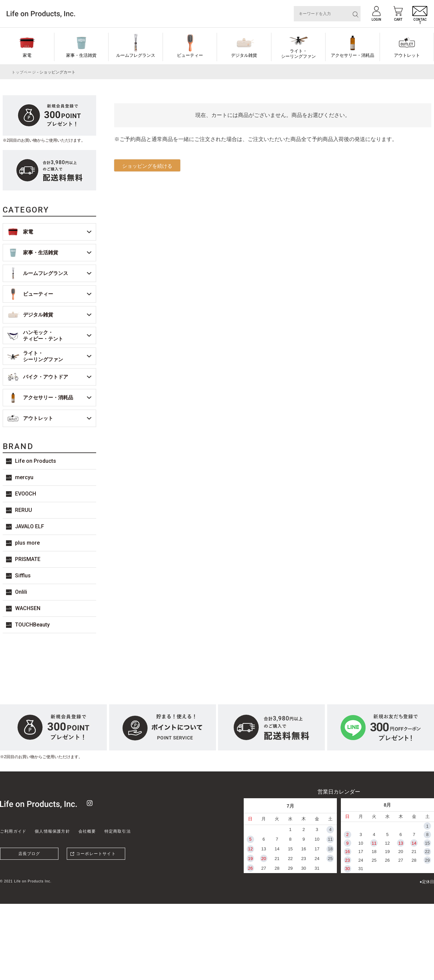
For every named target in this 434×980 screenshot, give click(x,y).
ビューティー (190, 55)
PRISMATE (28, 559)
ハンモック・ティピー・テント (43, 336)
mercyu (24, 477)
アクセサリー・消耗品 (353, 55)
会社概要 (87, 831)
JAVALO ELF (30, 526)
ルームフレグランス (136, 55)
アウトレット (407, 55)
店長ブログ (29, 854)
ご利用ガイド (13, 831)
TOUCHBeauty (32, 625)
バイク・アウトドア (46, 377)
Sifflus (23, 576)
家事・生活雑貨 (81, 55)
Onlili (21, 592)
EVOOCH (26, 494)
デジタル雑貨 (244, 55)
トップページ (24, 72)
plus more (27, 543)
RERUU (24, 510)
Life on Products (36, 461)
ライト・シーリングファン (298, 54)
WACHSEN (28, 608)
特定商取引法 (118, 831)
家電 (27, 55)
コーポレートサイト (96, 854)
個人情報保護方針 (52, 831)
